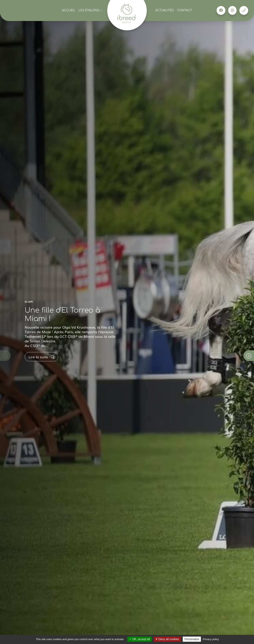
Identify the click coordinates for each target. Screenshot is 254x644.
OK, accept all (139, 639)
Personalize (192, 639)
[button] (249, 356)
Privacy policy (211, 639)
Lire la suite (41, 357)
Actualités (165, 10)
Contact (185, 10)
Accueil (69, 10)
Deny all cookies (167, 639)
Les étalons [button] (90, 10)
